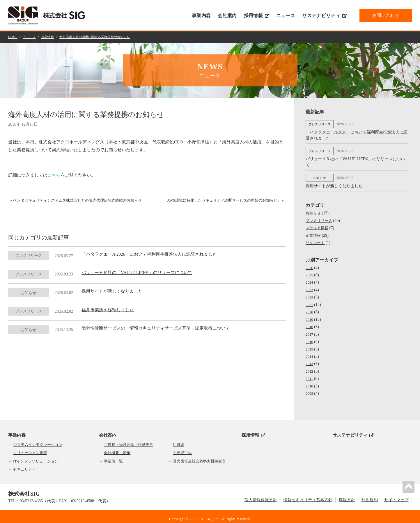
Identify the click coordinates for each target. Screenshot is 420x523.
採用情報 (257, 16)
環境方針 (347, 496)
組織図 (179, 440)
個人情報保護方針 (261, 496)
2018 (310, 323)
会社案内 (227, 16)
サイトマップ (396, 496)
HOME (13, 37)
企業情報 (50, 37)
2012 (310, 367)
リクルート (316, 240)
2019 (310, 316)
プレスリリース (320, 218)
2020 (310, 308)
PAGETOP (410, 486)
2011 (310, 374)
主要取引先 (182, 448)
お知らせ (314, 210)
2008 (310, 389)
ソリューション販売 (30, 448)
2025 (310, 272)
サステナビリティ (324, 16)
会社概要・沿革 (117, 448)
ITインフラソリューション (36, 457)
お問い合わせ (386, 15)
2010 (310, 382)
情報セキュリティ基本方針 (308, 496)
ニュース (286, 16)
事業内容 (201, 16)
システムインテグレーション (38, 440)
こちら (55, 175)
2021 (310, 301)
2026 (310, 265)
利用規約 (370, 496)
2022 (310, 294)
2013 (310, 360)
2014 (310, 352)
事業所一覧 (113, 457)
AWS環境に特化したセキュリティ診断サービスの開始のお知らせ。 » (223, 202)
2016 (310, 338)
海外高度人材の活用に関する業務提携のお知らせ (101, 37)
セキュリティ (24, 465)
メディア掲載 (318, 225)
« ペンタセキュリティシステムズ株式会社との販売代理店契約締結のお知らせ (75, 205)
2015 (310, 345)
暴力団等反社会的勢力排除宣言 (199, 457)
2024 (310, 279)
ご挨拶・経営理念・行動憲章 (129, 440)
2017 (310, 330)
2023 (310, 286)
